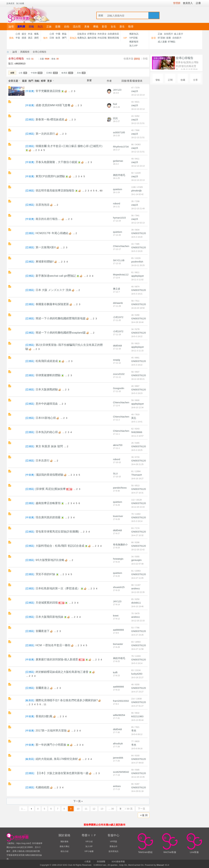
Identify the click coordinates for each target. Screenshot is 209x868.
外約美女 (102, 34)
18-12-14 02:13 (138, 223)
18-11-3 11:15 (137, 351)
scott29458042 (121, 772)
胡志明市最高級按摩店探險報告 (55, 191)
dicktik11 (136, 603)
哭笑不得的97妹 (45, 574)
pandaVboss (120, 488)
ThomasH (137, 475)
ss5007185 (119, 132)
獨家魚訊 (134, 34)
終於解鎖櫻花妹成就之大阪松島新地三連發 (62, 672)
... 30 (111, 809)
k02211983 (137, 716)
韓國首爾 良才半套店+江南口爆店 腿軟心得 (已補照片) (69, 146)
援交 (24, 34)
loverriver (118, 516)
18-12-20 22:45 (138, 777)
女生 (113, 27)
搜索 (101, 15)
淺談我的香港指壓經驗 (49, 475)
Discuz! (160, 865)
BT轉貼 (172, 42)
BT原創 (161, 38)
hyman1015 (119, 218)
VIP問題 (113, 842)
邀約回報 (92, 38)
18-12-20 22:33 (138, 621)
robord (117, 203)
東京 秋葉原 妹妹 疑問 (49, 446)
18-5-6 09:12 (137, 734)
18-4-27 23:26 (137, 635)
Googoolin (119, 388)
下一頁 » (78, 801)
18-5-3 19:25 (137, 450)
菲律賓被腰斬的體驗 (48, 375)
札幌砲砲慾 (43, 787)
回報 (31, 27)
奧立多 (117, 289)
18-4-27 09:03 (137, 763)
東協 (64, 34)
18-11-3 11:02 (137, 280)
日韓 (52, 38)
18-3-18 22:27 (137, 678)
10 (78, 809)
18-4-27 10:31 (137, 493)
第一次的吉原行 (45, 134)
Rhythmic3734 (121, 147)
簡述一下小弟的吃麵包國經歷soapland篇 (61, 333)
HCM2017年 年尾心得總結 (52, 233)
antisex (117, 786)
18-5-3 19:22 (137, 336)
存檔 (145, 59)
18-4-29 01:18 (137, 791)
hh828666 (137, 432)
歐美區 (67, 73)
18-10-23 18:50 (138, 308)
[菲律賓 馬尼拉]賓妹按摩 (51, 489)
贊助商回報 (113, 38)
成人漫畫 (162, 42)
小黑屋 (87, 862)
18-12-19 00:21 (138, 379)
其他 (81, 73)
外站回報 (102, 38)
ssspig (117, 360)
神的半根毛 (119, 175)
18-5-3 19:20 (137, 237)
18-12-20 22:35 (138, 592)
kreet (116, 616)
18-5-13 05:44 (137, 720)
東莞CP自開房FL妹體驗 (50, 176)
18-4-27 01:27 (137, 706)
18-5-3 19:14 (137, 521)
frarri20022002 (121, 701)
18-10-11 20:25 (138, 265)
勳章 (131, 27)
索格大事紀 (64, 846)
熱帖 (37, 81)
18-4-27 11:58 (137, 649)
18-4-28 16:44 (137, 322)
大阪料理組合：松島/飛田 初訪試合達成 (60, 546)
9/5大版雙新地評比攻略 (50, 560)
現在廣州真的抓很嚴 (48, 517)
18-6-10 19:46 (137, 606)
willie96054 (119, 715)
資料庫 (21, 27)
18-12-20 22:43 (138, 507)
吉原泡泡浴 (43, 205)
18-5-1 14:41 (137, 422)
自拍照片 (169, 34)
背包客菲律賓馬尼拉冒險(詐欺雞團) (57, 532)
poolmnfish (137, 262)
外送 (30, 34)
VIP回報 (133, 38)
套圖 (58, 27)
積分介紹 (64, 851)
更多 (50, 81)
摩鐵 (96, 27)
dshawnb (118, 303)
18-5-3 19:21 (137, 294)
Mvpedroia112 (121, 274)
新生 (122, 27)
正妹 (49, 27)
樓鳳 (36, 34)
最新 (24, 81)
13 (102, 809)
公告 (23, 73)
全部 (12, 73)
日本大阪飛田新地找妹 (49, 617)
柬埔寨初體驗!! (45, 262)
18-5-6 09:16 (137, 749)
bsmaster (118, 644)
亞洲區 (52, 73)
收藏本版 (132, 59)
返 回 (145, 815)
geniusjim (136, 560)
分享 (195, 80)
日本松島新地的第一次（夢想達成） (58, 588)
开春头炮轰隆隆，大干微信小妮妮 (56, 162)
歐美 (58, 38)
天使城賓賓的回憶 (47, 603)
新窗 (89, 80)
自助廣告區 (113, 34)
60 (101, 191)
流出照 (77, 27)
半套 (18, 38)
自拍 (67, 27)
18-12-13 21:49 (138, 209)
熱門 (31, 81)
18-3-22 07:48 (137, 564)
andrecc (136, 588)
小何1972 (118, 317)
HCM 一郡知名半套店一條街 (53, 645)
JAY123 (117, 90)
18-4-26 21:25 (137, 464)
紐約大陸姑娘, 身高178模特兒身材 (57, 759)
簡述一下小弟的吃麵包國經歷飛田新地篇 (61, 318)
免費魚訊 (82, 38)
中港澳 (37, 73)
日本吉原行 (43, 461)
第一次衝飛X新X (46, 247)
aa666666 (118, 630)
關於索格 (64, 842)
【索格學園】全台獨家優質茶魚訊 (8, 52)
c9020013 (20, 63)
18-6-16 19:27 (137, 479)
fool (115, 104)
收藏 (183, 80)
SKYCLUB (119, 260)
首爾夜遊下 (43, 631)
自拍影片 (177, 38)
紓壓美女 (92, 34)
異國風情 (25, 52)
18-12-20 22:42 (138, 550)
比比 (115, 118)
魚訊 (40, 27)
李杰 (134, 731)
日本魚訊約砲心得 (47, 432)
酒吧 (36, 38)
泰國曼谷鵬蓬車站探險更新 (52, 304)
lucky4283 (137, 674)
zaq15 (135, 91)
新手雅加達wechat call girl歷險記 (56, 276)
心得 (18, 34)
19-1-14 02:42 (137, 194)
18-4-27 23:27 (137, 692)
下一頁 (141, 809)
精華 (43, 81)
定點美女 (82, 34)
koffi (115, 672)
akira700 (118, 445)
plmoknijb (136, 191)
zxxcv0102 (119, 374)
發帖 (158, 80)
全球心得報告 (40, 52)
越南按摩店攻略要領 (48, 503)
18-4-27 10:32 (137, 535)
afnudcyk (118, 743)
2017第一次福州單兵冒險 (51, 731)
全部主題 (13, 81)
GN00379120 (139, 233)
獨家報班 (134, 42)
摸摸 (24, 38)
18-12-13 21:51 (138, 123)
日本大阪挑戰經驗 (47, 389)
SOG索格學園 (118, 862)
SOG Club (67, 865)
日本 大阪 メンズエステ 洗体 (53, 290)
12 (94, 809)
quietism (118, 189)
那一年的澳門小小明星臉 (51, 745)
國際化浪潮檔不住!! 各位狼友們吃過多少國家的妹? (67, 700)
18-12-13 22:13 (138, 166)
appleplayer (138, 276)
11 (45, 704)
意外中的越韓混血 (47, 404)
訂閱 (170, 80)
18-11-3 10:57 (137, 436)
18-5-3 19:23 (137, 393)
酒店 (30, 38)
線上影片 (179, 34)
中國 (58, 34)
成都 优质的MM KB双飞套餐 (53, 105)
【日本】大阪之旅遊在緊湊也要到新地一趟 (62, 773)
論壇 (11, 27)
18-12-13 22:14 (138, 95)
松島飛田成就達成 (47, 361)
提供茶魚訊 (113, 851)
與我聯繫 (101, 862)
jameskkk (118, 758)
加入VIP (133, 46)
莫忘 (134, 418)
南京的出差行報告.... (48, 219)
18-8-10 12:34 (137, 408)
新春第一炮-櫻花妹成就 (50, 119)
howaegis (118, 559)
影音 (104, 27)
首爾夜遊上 (43, 688)
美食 (87, 27)
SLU (115, 473)
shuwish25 (119, 587)
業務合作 (113, 846)
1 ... (23, 809)
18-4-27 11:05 (137, 578)
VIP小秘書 (89, 851)
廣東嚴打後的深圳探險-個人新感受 (57, 659)
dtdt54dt (117, 346)
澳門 (64, 38)
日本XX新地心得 (46, 418)
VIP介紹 (89, 842)
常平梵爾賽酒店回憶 (48, 91)
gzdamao (118, 161)
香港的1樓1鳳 (44, 716)
